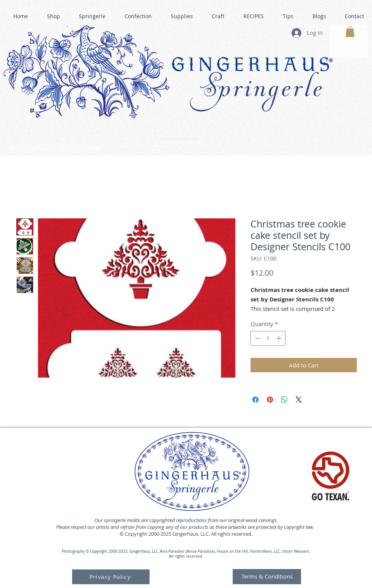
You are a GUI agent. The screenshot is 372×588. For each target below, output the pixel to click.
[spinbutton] (268, 338)
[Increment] (280, 338)
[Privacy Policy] (111, 577)
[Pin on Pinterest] (270, 400)
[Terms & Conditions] (267, 577)
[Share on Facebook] (255, 400)
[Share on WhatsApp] (284, 400)
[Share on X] (299, 400)
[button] (350, 32)
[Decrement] (257, 338)
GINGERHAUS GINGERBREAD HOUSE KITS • (260, 146)
